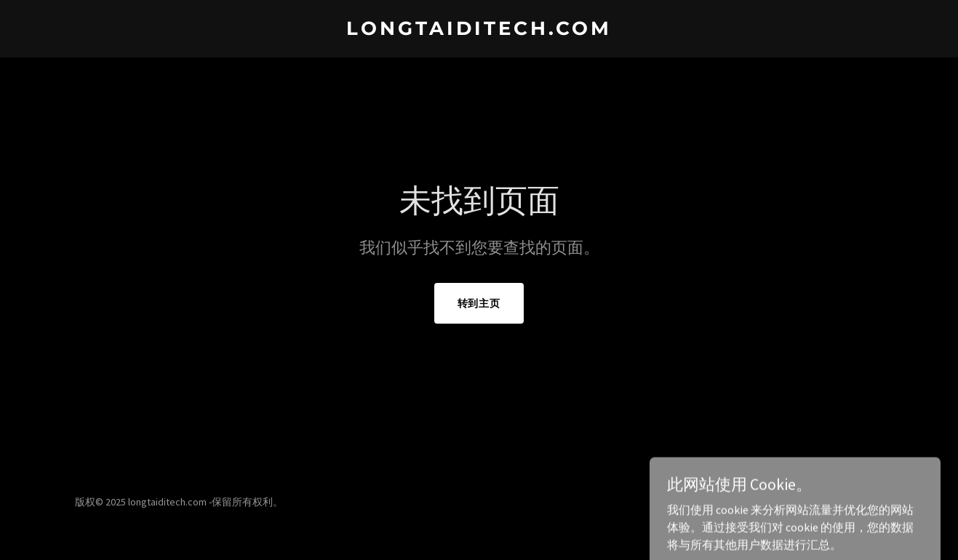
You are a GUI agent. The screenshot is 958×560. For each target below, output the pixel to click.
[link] (479, 31)
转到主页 (479, 303)
